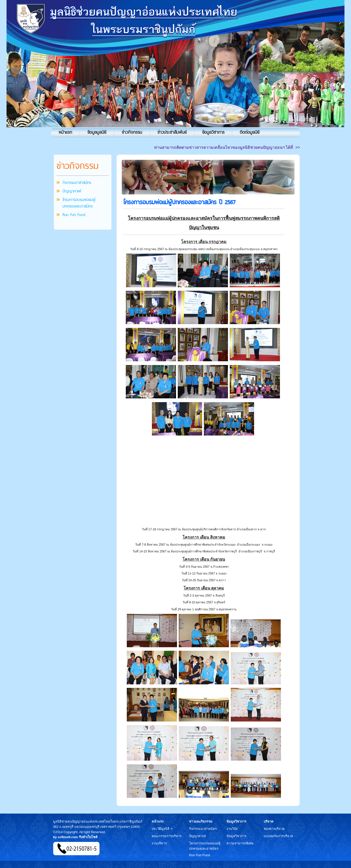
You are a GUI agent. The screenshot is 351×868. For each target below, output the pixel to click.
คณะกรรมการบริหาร (167, 836)
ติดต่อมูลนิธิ (250, 132)
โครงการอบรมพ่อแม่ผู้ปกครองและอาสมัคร (79, 203)
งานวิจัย (232, 829)
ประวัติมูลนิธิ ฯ (162, 829)
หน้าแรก (65, 132)
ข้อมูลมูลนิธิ (97, 132)
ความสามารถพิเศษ (240, 843)
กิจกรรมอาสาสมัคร (77, 182)
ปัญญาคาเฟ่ (72, 191)
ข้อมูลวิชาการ (213, 132)
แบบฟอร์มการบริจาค (278, 836)
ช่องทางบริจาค (274, 829)
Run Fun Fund (74, 214)
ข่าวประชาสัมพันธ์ (172, 132)
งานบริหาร (159, 843)
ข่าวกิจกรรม (132, 132)
